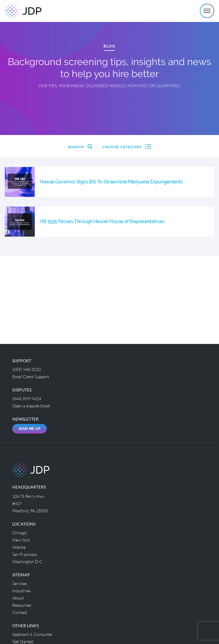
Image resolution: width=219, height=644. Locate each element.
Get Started (23, 641)
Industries (21, 591)
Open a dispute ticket (31, 406)
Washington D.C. (28, 561)
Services (20, 583)
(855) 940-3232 (27, 369)
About (18, 598)
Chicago (20, 533)
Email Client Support (31, 377)
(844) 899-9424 (27, 399)
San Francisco (25, 554)
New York (21, 540)
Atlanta (19, 547)
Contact (20, 612)
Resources (22, 605)
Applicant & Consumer (33, 634)
